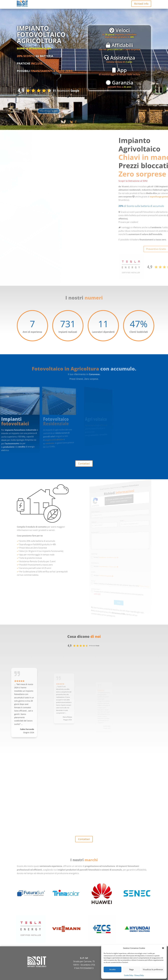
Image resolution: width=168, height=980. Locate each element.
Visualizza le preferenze (153, 969)
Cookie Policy (129, 975)
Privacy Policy (139, 975)
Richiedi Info (141, 4)
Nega (131, 969)
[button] (163, 948)
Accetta (112, 969)
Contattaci (84, 463)
